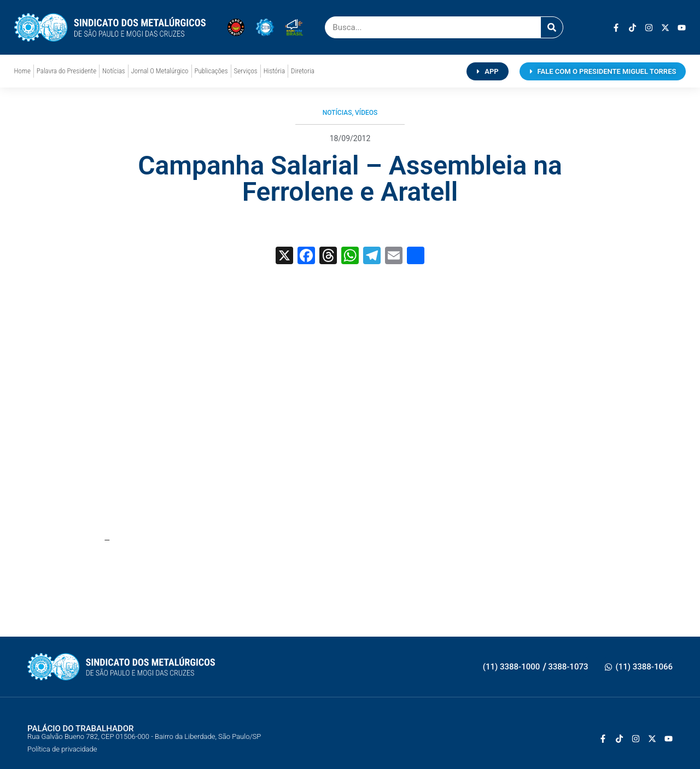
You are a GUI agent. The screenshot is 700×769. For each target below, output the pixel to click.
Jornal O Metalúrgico (160, 71)
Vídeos (366, 113)
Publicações (211, 71)
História (274, 71)
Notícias (113, 71)
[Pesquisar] (552, 27)
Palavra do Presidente (66, 71)
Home (22, 71)
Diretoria (303, 71)
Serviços (246, 71)
